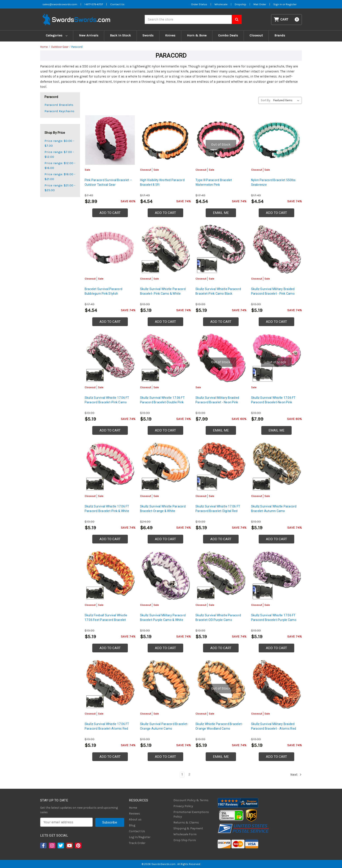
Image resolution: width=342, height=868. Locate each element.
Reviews (134, 814)
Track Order (137, 843)
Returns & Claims (186, 822)
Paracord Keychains (59, 111)
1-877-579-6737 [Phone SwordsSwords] (94, 4)
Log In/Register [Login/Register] (140, 837)
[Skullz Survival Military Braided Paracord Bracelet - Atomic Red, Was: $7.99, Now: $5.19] (276, 684)
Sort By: (266, 100)
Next (296, 775)
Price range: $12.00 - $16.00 (60, 166)
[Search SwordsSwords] (237, 19)
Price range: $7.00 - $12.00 (59, 154)
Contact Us (137, 831)
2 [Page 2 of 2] (189, 774)
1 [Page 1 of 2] (182, 774)
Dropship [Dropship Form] (240, 4)
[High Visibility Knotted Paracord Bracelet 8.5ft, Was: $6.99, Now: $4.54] (165, 140)
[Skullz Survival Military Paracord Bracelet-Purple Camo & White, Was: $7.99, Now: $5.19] (165, 575)
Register (291, 4)
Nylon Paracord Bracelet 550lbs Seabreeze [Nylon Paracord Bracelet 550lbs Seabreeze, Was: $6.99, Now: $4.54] (273, 182)
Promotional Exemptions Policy (191, 814)
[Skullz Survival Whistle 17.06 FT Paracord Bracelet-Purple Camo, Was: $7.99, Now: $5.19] (276, 575)
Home (133, 808)
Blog (132, 825)
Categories (57, 35)
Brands (280, 35)
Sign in (278, 4)
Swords (148, 35)
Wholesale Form (185, 834)
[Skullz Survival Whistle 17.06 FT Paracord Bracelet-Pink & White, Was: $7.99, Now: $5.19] (110, 466)
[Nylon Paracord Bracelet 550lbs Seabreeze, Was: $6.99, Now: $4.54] (276, 140)
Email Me (221, 213)
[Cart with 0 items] (287, 20)
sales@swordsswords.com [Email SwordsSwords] (60, 4)
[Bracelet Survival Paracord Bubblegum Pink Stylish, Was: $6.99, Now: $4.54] (110, 249)
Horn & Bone (197, 35)
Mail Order (260, 4)
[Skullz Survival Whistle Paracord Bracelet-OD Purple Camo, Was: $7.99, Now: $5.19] (221, 575)
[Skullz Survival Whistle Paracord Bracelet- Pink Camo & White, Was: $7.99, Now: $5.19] (165, 249)
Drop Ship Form (185, 840)
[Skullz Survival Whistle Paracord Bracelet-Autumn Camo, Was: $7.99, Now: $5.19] (276, 466)
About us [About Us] (135, 819)
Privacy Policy (183, 806)
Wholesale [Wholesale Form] (221, 4)
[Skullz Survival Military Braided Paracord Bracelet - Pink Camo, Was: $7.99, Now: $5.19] (276, 249)
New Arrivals (89, 35)
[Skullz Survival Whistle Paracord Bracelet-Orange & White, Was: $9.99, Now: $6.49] (165, 466)
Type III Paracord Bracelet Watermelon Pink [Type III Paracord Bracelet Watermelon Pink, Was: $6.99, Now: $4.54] (214, 182)
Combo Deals (228, 35)
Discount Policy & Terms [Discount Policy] (191, 800)
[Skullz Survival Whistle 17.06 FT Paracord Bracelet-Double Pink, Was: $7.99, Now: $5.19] (165, 358)
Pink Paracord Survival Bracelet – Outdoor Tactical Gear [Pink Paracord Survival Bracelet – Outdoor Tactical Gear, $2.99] (108, 182)
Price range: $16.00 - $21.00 (60, 177)
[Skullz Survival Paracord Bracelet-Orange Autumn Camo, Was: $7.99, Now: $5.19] (165, 684)
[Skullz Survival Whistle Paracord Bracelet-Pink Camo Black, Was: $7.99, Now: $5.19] (221, 249)
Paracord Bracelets (59, 105)
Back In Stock (120, 35)
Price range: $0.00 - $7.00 (59, 143)
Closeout (256, 35)
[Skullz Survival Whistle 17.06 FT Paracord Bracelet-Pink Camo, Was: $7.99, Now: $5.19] (110, 358)
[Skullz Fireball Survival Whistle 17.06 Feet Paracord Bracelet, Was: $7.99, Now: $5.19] (110, 575)
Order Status (199, 4)
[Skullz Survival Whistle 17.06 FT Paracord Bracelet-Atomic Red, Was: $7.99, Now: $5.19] (110, 684)
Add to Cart (110, 213)
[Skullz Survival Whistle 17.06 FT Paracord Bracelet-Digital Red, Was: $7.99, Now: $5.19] (221, 466)
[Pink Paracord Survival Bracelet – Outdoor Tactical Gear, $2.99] (110, 140)
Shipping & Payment (188, 828)
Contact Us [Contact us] (117, 4)
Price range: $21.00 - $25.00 (60, 188)
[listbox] (287, 100)
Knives (170, 35)
